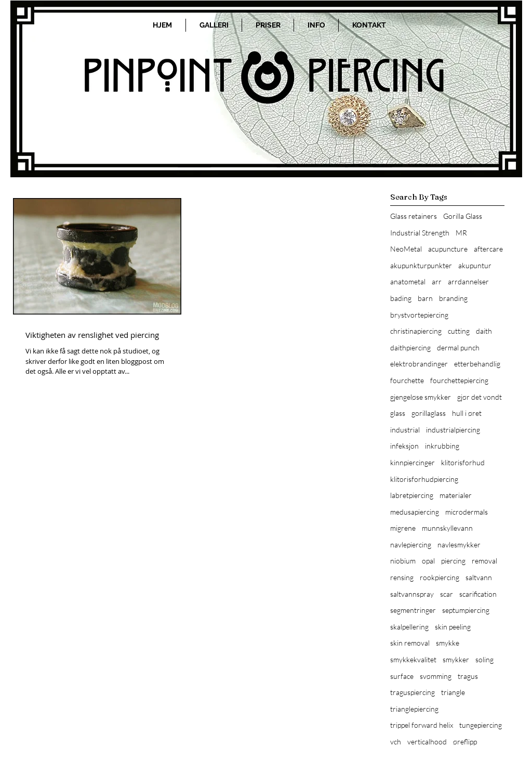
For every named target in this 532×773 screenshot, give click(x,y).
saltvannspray (412, 594)
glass (398, 413)
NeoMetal (406, 249)
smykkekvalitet (413, 659)
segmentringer (413, 610)
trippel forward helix (422, 725)
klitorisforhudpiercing (424, 479)
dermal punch (458, 348)
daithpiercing (410, 348)
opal (428, 561)
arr (437, 281)
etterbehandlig (477, 364)
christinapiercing (416, 331)
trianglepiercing (414, 709)
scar (447, 594)
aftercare (488, 249)
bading (401, 298)
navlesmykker (459, 545)
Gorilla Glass (463, 216)
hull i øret (467, 413)
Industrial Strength (420, 233)
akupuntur (475, 265)
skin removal (410, 643)
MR (461, 233)
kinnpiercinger (413, 462)
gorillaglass (429, 413)
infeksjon (404, 446)
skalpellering (409, 627)
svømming (436, 676)
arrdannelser (468, 281)
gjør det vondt (480, 397)
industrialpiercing (453, 430)
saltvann (479, 577)
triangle (453, 692)
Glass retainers (414, 216)
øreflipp (465, 742)
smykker (456, 659)
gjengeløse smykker (421, 397)
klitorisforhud (463, 462)
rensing (402, 577)
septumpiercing (466, 610)
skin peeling (453, 627)
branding (453, 298)
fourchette (407, 380)
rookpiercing (440, 577)
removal (484, 561)
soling (484, 659)
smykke (448, 643)
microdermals (467, 512)
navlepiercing (411, 545)
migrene (403, 528)
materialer (456, 495)
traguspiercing (413, 692)
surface (402, 676)
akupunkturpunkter (421, 265)
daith (484, 331)
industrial (405, 430)
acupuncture (448, 249)
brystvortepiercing (419, 315)
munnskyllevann (447, 528)
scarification (478, 594)
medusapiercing (415, 512)
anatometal (408, 281)
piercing (453, 561)
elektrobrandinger (419, 364)
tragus (468, 676)
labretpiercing (412, 495)
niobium (403, 561)
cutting (459, 331)
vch (396, 742)
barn (425, 298)
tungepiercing (481, 725)
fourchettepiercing (459, 380)
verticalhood (427, 742)
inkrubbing (442, 446)
